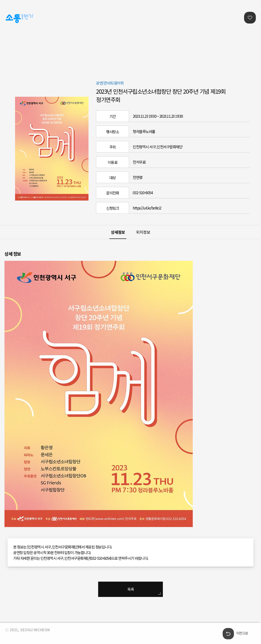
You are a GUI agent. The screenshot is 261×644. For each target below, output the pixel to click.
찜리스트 (250, 18)
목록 (130, 589)
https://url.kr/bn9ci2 (147, 208)
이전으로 (242, 633)
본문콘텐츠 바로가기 (15, 0)
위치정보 (143, 232)
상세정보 (118, 232)
